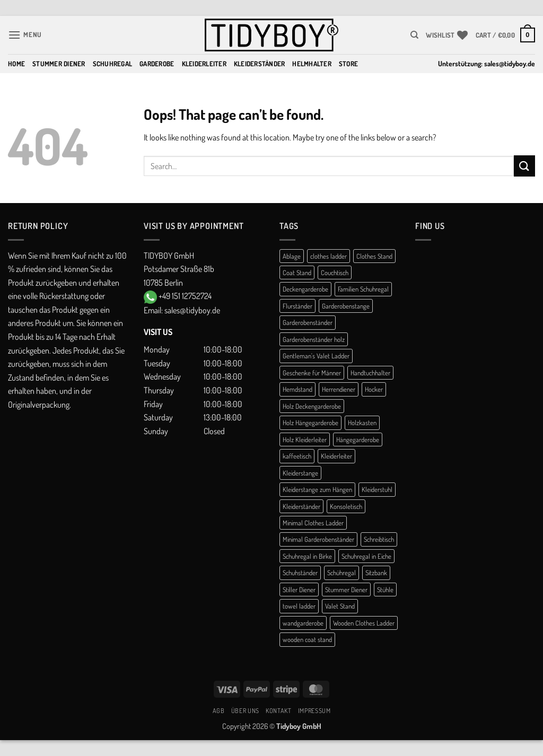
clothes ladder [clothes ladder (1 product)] (329, 256)
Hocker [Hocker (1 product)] (374, 389)
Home (16, 64)
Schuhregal (113, 64)
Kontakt (278, 710)
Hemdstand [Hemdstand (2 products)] (297, 389)
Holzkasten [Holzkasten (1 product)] (362, 423)
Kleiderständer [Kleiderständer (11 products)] (301, 506)
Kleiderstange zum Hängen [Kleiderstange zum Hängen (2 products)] (317, 489)
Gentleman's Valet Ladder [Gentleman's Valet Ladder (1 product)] (316, 356)
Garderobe (157, 64)
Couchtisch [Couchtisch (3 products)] (335, 272)
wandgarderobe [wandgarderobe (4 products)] (303, 623)
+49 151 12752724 (185, 296)
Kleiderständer (260, 64)
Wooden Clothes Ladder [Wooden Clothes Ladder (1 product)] (364, 623)
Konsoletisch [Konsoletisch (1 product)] (346, 506)
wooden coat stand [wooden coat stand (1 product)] (307, 639)
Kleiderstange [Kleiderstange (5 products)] (300, 473)
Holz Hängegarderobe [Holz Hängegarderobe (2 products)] (310, 423)
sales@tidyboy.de (510, 63)
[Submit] (524, 166)
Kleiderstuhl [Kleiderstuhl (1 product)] (377, 489)
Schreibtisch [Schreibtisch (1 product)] (379, 539)
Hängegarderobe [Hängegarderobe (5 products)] (358, 439)
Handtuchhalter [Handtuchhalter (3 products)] (370, 373)
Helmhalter (312, 64)
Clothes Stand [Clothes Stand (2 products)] (374, 256)
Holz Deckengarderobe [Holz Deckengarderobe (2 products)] (312, 406)
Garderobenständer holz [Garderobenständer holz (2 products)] (314, 339)
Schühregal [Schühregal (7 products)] (341, 573)
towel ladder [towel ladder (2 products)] (299, 606)
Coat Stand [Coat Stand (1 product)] (297, 272)
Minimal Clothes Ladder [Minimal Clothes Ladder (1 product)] (313, 523)
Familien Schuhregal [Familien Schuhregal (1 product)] (363, 289)
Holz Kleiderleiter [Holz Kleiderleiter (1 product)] (305, 439)
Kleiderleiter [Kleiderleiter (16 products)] (336, 456)
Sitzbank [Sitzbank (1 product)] (376, 573)
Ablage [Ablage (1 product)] (292, 256)
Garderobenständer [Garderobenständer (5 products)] (308, 322)
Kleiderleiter (204, 64)
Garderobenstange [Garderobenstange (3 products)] (346, 306)
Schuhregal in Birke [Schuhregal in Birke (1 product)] (307, 556)
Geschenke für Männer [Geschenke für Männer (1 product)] (312, 373)
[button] (25, 35)
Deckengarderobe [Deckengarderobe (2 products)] (305, 289)
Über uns (245, 710)
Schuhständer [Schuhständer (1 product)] (300, 573)
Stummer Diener (59, 64)
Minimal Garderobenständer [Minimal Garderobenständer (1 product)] (318, 539)
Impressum (314, 710)
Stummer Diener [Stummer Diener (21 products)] (346, 590)
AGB (219, 710)
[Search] (414, 35)
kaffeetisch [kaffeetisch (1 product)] (297, 456)
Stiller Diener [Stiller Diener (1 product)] (299, 590)
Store (348, 64)
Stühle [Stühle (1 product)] (385, 590)
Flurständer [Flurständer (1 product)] (297, 306)
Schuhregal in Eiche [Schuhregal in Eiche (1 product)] (366, 556)
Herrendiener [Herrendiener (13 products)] (339, 389)
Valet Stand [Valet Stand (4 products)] (340, 606)
